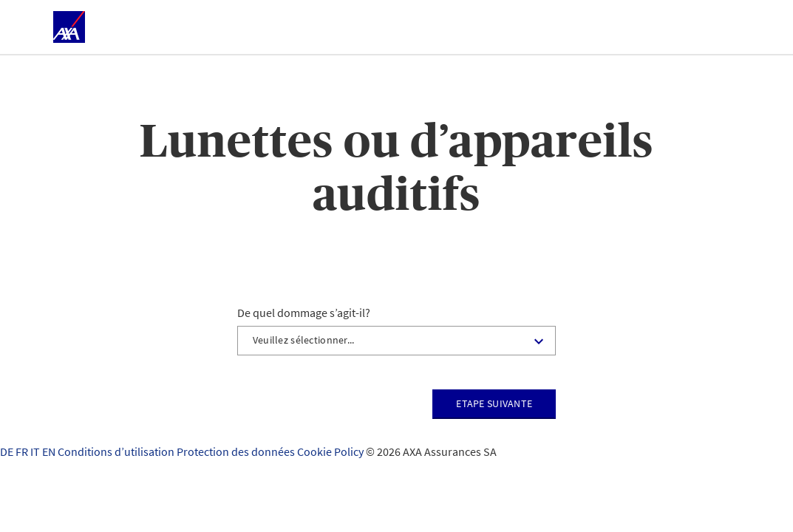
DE (8, 451)
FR (23, 451)
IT (36, 451)
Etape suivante (494, 403)
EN (50, 451)
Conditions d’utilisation (117, 451)
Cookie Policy (331, 451)
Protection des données (237, 451)
